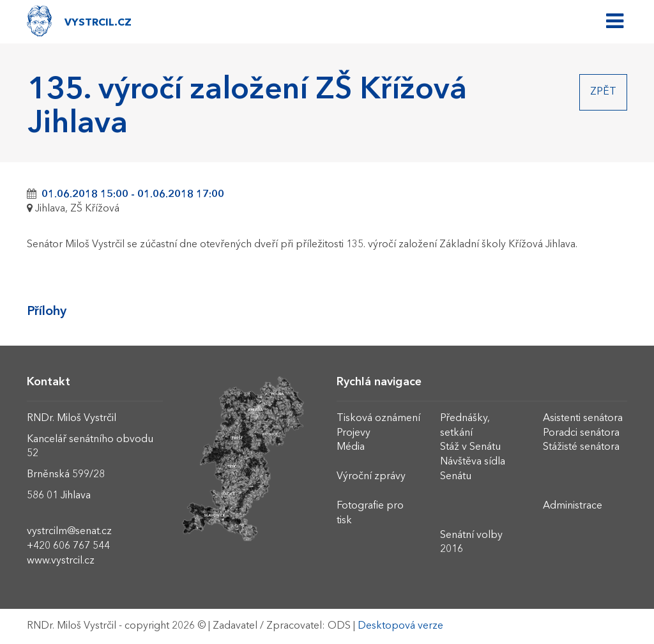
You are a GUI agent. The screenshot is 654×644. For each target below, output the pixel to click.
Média (351, 447)
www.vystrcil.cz (61, 561)
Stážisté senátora (581, 447)
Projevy (354, 433)
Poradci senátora (581, 433)
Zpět (603, 92)
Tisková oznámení (378, 418)
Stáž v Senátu (470, 447)
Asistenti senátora (583, 418)
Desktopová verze (400, 626)
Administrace (573, 506)
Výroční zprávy (371, 477)
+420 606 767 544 (68, 546)
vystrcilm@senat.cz (69, 532)
